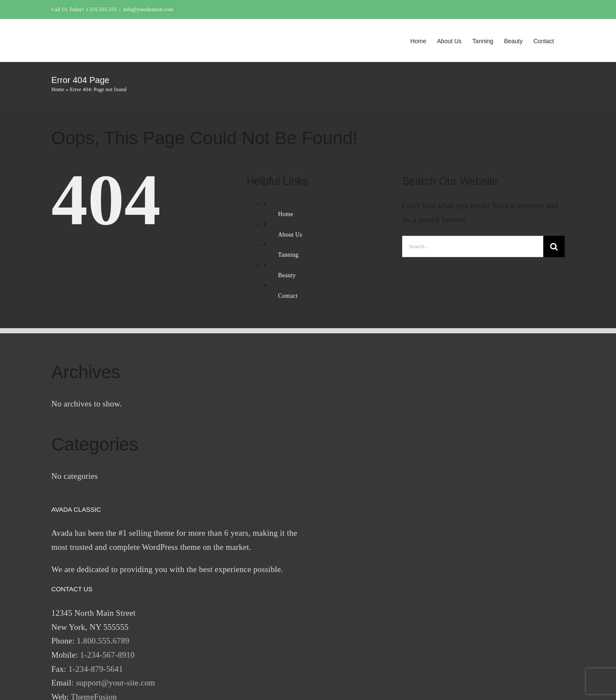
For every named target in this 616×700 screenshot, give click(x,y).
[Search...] (473, 246)
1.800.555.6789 (103, 641)
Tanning (288, 255)
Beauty (287, 275)
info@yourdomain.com (148, 9)
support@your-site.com (115, 683)
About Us (290, 235)
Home (58, 89)
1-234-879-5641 (96, 669)
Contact (288, 296)
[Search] (554, 246)
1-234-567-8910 (107, 655)
